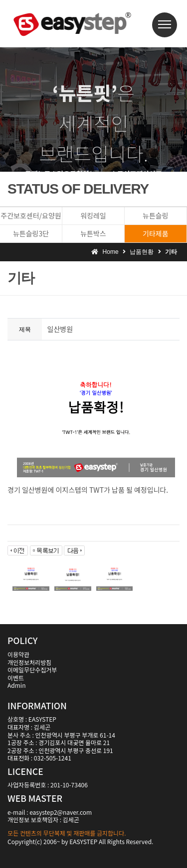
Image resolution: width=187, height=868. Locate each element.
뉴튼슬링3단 (31, 233)
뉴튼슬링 (156, 216)
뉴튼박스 (93, 233)
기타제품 (156, 233)
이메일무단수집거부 (32, 670)
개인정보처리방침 (29, 662)
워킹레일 (93, 216)
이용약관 (18, 654)
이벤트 (16, 678)
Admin (16, 685)
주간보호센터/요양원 (31, 216)
